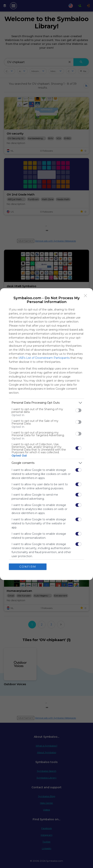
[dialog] (46, 434)
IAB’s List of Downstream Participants (44, 358)
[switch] (78, 410)
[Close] (86, 296)
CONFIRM (28, 567)
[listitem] (46, 403)
